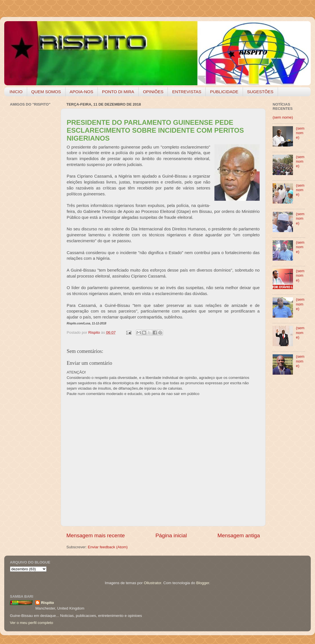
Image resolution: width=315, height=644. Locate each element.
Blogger (203, 583)
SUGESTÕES (260, 92)
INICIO (16, 92)
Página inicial (171, 535)
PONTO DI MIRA (118, 92)
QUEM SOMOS (46, 92)
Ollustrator (153, 583)
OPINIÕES (153, 92)
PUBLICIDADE (224, 92)
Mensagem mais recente (96, 535)
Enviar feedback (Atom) (108, 547)
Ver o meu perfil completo (31, 623)
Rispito (47, 603)
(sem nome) (283, 117)
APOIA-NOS (82, 92)
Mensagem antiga (239, 535)
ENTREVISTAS (187, 92)
